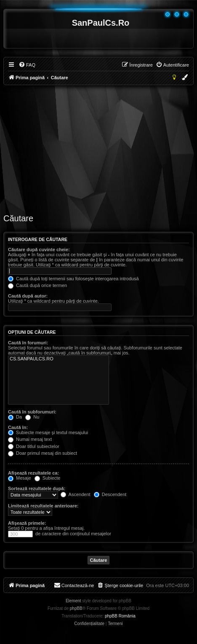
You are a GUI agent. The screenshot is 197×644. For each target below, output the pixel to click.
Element (73, 601)
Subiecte (48, 478)
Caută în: (18, 427)
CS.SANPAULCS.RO (59, 359)
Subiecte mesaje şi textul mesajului (48, 432)
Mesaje (20, 478)
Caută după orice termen (37, 285)
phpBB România (120, 616)
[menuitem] (27, 65)
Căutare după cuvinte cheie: (39, 250)
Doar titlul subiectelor (34, 446)
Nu (32, 417)
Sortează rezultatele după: (37, 488)
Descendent (110, 494)
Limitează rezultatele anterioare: (43, 506)
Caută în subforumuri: (32, 412)
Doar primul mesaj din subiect (43, 453)
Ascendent (75, 494)
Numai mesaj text (30, 439)
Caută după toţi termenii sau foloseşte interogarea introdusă (73, 279)
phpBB (76, 608)
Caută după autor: (28, 296)
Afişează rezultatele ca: (33, 473)
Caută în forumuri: (28, 343)
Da (15, 417)
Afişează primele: (27, 523)
